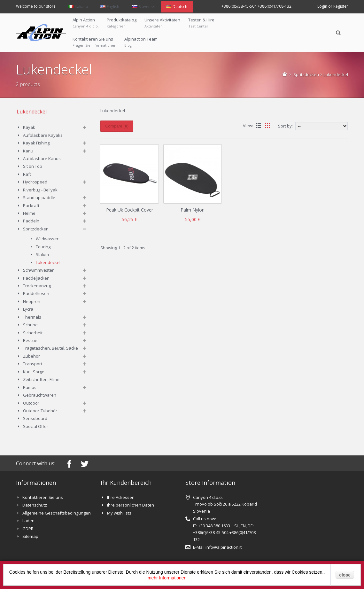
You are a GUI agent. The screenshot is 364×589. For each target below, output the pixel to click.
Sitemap (30, 536)
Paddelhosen (36, 293)
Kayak (29, 127)
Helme (29, 213)
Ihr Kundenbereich (126, 483)
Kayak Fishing (36, 143)
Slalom (42, 254)
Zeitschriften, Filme (41, 379)
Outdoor (31, 403)
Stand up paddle (39, 198)
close (345, 575)
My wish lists (119, 513)
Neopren (32, 301)
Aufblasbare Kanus (42, 159)
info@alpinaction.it (224, 547)
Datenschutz (35, 505)
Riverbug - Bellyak (40, 190)
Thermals (32, 317)
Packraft (31, 205)
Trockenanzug (37, 286)
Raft (27, 174)
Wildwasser (47, 239)
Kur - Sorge (34, 372)
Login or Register (333, 6)
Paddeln (31, 221)
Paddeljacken (36, 278)
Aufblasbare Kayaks (43, 135)
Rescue (30, 340)
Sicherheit (33, 333)
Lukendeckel (48, 262)
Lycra (29, 309)
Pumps (30, 387)
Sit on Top (33, 166)
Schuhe (30, 325)
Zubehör (31, 356)
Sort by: (285, 126)
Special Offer (36, 426)
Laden (28, 521)
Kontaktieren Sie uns (43, 497)
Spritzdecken (306, 74)
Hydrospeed (35, 182)
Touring (43, 247)
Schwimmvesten (39, 270)
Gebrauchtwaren (40, 395)
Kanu (28, 151)
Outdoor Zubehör (40, 411)
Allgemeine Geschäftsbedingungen (57, 513)
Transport (33, 364)
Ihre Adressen (121, 497)
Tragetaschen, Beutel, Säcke (50, 348)
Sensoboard (35, 418)
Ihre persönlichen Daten (131, 505)
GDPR (28, 529)
